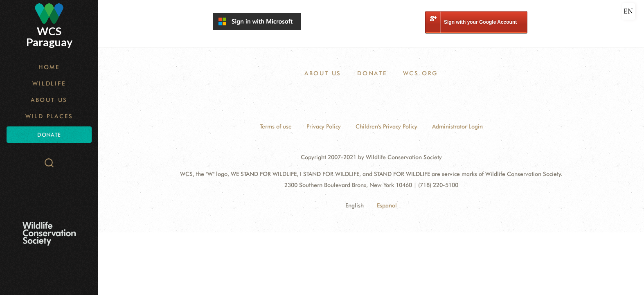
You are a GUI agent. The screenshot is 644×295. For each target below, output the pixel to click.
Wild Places (49, 116)
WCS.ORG (421, 73)
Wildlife (49, 83)
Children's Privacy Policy (386, 126)
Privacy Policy (324, 126)
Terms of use (276, 126)
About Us (49, 100)
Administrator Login (457, 126)
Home (49, 67)
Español (387, 205)
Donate (49, 135)
